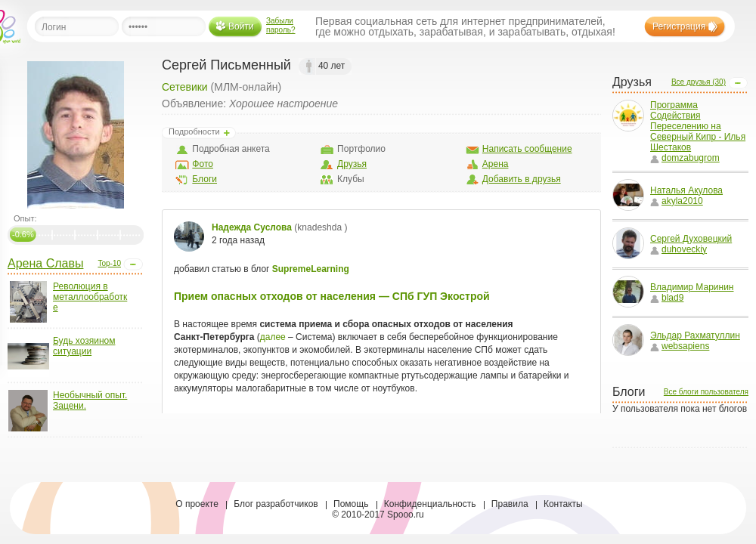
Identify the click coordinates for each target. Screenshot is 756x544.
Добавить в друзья (522, 179)
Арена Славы (45, 263)
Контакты (563, 504)
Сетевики (185, 87)
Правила (510, 504)
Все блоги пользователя (706, 392)
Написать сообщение (527, 149)
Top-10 (109, 263)
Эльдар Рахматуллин (695, 335)
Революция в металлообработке (90, 297)
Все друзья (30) (699, 82)
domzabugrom (685, 158)
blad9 (667, 298)
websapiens (680, 346)
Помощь (351, 504)
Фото (203, 164)
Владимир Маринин (692, 287)
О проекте (197, 504)
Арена (496, 164)
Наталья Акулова (686, 190)
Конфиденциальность (430, 504)
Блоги (204, 179)
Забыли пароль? (281, 25)
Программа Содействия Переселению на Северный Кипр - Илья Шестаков (698, 126)
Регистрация (679, 26)
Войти (241, 26)
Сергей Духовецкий (691, 239)
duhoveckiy (679, 249)
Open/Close (133, 264)
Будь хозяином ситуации (84, 346)
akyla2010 (677, 201)
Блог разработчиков (276, 504)
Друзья (352, 164)
